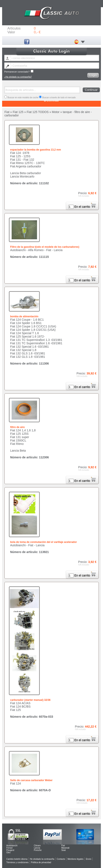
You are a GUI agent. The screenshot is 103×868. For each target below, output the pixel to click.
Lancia (37, 848)
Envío (89, 859)
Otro (8, 853)
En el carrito (85, 207)
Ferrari (9, 848)
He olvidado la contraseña (42, 859)
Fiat (63, 846)
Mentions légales (75, 859)
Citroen (37, 846)
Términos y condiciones (17, 862)
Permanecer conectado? (19, 71)
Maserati (65, 848)
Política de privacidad (41, 862)
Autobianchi (12, 846)
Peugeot (10, 850)
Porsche (38, 850)
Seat (64, 850)
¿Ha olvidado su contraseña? (18, 77)
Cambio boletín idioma (17, 859)
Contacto (61, 859)
